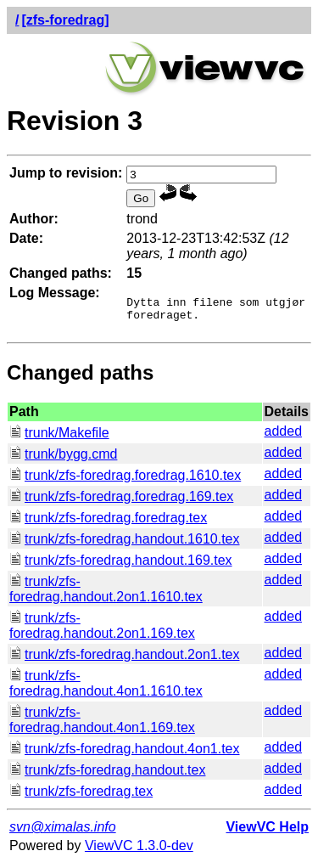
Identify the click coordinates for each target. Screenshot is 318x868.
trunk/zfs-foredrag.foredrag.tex (108, 523)
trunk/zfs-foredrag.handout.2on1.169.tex (102, 631)
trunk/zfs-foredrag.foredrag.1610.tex (125, 480)
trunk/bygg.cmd (63, 459)
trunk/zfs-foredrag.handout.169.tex (121, 565)
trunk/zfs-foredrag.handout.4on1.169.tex (102, 725)
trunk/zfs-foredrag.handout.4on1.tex (125, 754)
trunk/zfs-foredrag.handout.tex (107, 775)
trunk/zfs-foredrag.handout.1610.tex (125, 544)
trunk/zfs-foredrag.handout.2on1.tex (125, 659)
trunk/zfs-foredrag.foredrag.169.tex (121, 502)
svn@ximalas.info (63, 832)
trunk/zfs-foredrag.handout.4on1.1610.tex (106, 688)
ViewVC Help (267, 832)
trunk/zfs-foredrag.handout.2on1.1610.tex (106, 594)
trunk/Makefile (59, 438)
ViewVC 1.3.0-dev (139, 851)
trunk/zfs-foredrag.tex (81, 796)
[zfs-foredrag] (65, 20)
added (284, 436)
